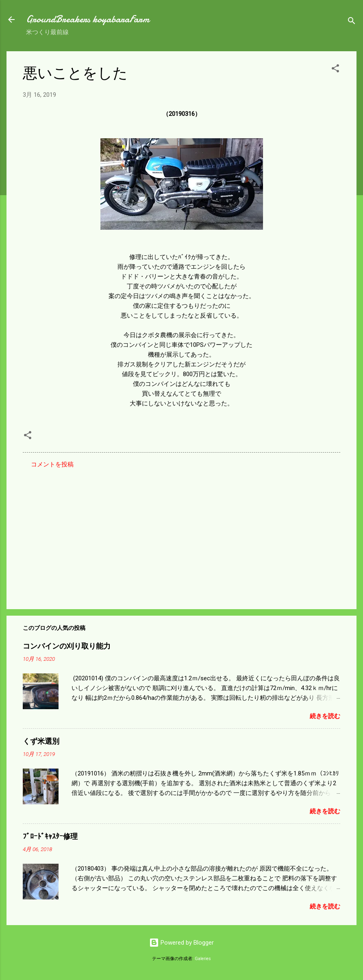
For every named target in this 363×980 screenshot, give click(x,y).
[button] (335, 70)
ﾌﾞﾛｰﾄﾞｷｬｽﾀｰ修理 (50, 837)
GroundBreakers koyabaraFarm (88, 19)
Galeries (203, 959)
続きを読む (325, 716)
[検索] (352, 22)
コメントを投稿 (52, 464)
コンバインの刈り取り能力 (67, 646)
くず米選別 (41, 742)
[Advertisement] (181, 534)
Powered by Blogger (181, 943)
